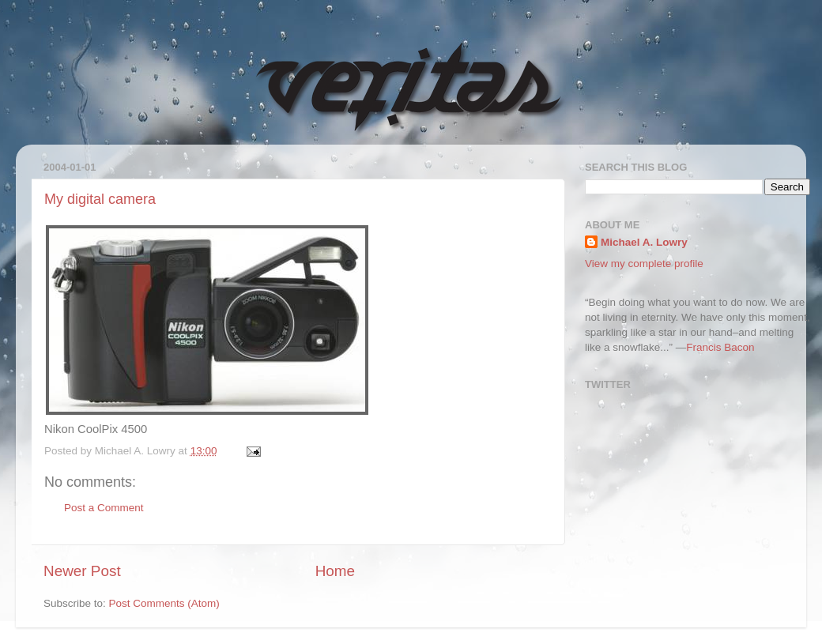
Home (335, 571)
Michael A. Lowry (644, 242)
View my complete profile (644, 264)
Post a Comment (104, 508)
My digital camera (100, 199)
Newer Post (82, 571)
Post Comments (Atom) (164, 603)
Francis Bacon (720, 347)
